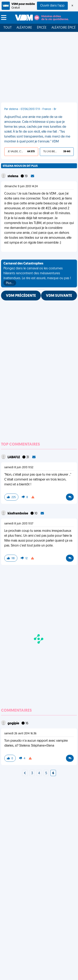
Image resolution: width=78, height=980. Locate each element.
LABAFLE (14, 457)
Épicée (42, 28)
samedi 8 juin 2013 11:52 (19, 468)
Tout (8, 28)
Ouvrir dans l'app (52, 6)
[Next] (25, 773)
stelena (13, 176)
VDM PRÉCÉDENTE (21, 296)
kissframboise (18, 514)
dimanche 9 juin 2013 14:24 (21, 186)
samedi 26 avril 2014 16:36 (20, 734)
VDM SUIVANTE (59, 296)
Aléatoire (24, 28)
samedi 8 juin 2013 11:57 (19, 524)
